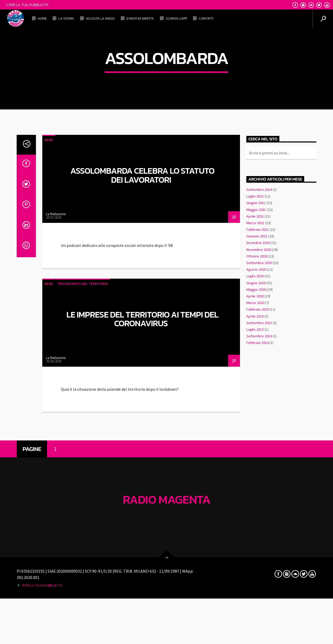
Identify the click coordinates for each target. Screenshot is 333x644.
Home (42, 18)
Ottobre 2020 (257, 382)
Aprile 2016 (255, 441)
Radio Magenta (166, 625)
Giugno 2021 (256, 328)
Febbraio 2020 (258, 435)
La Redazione (56, 340)
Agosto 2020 (256, 395)
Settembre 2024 (259, 315)
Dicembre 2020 (258, 368)
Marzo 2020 (255, 428)
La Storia (66, 18)
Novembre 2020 (259, 375)
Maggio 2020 (256, 415)
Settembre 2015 (259, 448)
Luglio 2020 (255, 402)
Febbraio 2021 (258, 355)
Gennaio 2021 (257, 362)
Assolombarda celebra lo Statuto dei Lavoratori (142, 301)
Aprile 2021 (255, 342)
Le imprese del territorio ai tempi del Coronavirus (142, 445)
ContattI (206, 18)
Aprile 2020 (255, 422)
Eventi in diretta (140, 18)
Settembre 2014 (259, 462)
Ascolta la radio (100, 18)
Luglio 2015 (255, 455)
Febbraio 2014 (258, 468)
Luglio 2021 (255, 322)
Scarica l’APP (176, 18)
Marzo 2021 (255, 348)
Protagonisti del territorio (83, 409)
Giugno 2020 (256, 408)
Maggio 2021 (256, 335)
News (49, 266)
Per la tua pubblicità (27, 5)
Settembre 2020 (259, 388)
